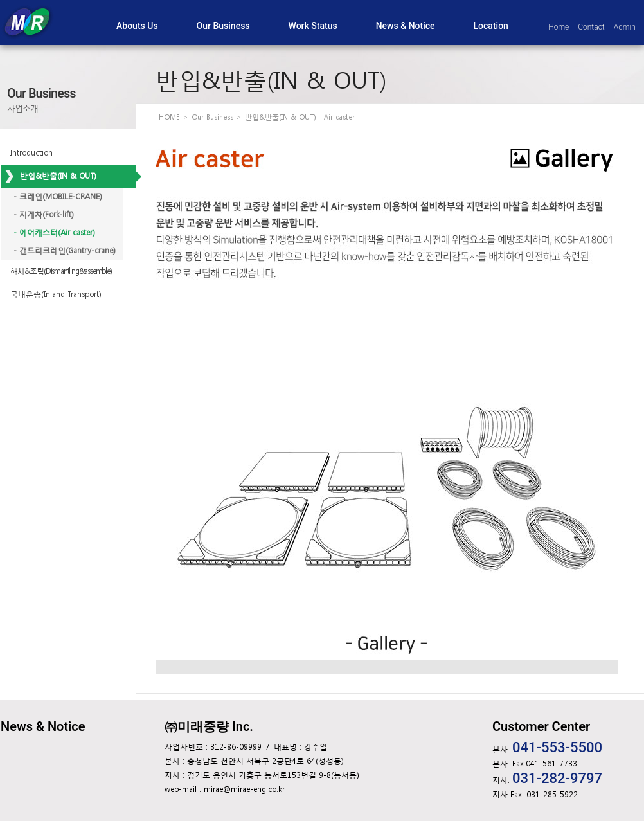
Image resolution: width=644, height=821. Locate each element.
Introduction (31, 153)
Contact (591, 27)
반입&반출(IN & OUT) (58, 176)
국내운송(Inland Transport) (56, 294)
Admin (625, 27)
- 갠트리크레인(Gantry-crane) (65, 251)
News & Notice (43, 726)
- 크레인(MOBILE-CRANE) (58, 197)
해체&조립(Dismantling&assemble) (61, 271)
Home (559, 27)
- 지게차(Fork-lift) (44, 215)
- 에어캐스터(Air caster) (54, 233)
